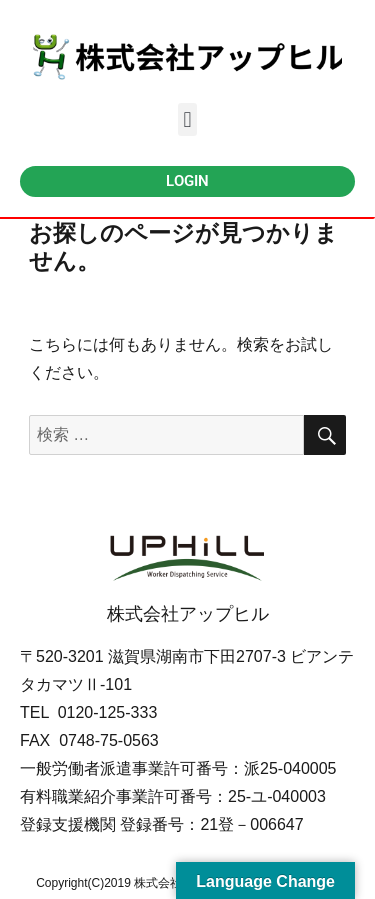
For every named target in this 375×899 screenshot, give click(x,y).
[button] (187, 119)
